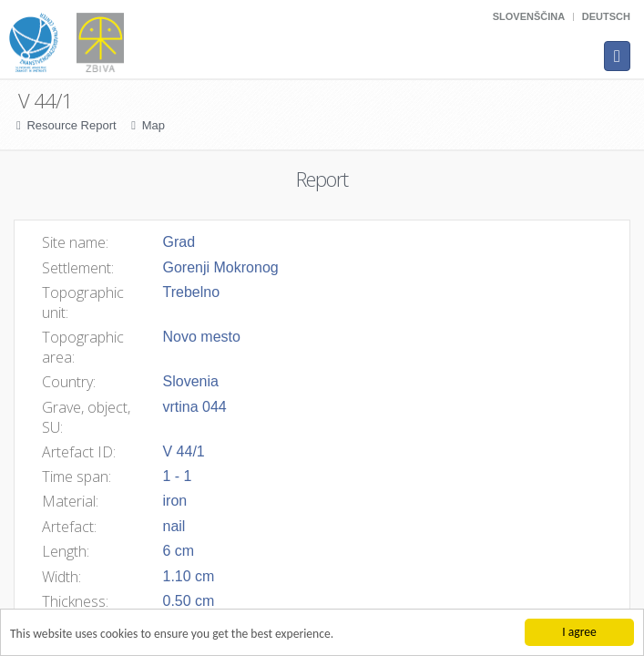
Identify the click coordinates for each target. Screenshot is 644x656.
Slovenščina (529, 16)
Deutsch (606, 16)
